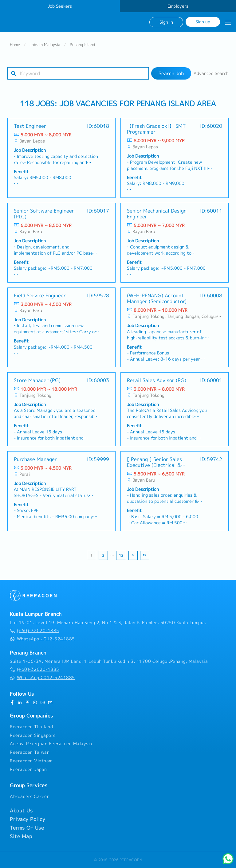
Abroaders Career (29, 797)
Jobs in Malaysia (45, 45)
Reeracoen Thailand (31, 727)
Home (15, 45)
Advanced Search (211, 74)
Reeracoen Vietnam (31, 761)
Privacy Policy (28, 819)
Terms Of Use (27, 828)
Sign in (166, 22)
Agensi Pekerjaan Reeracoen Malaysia (51, 744)
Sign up (203, 22)
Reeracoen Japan (28, 769)
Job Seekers (60, 6)
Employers (178, 6)
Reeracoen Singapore (33, 735)
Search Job (171, 74)
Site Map (21, 836)
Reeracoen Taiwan (30, 752)
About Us (21, 811)
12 (121, 556)
